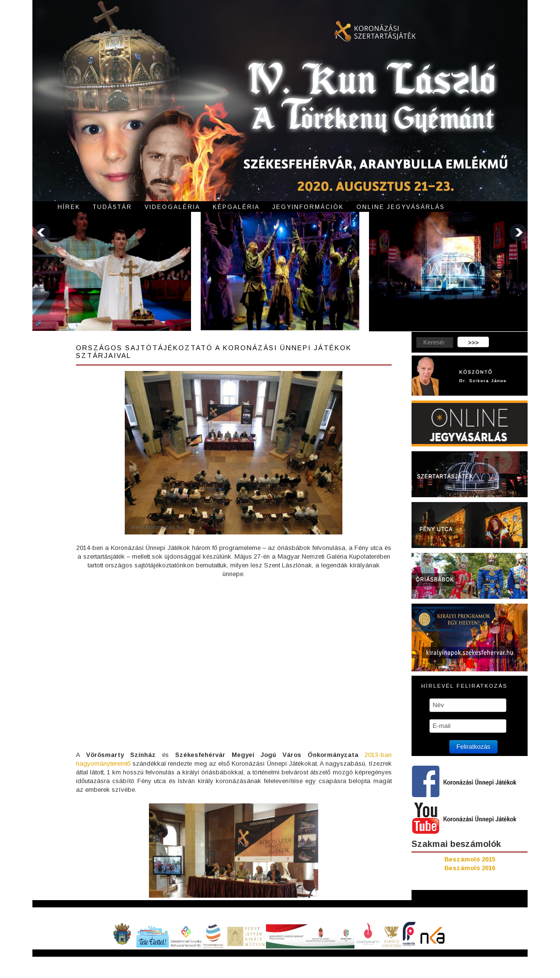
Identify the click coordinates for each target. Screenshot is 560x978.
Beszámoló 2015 (470, 859)
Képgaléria (236, 207)
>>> (473, 343)
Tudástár (112, 207)
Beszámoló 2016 (470, 868)
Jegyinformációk (308, 207)
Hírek (69, 207)
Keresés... (412, 337)
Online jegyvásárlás (401, 207)
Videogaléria (172, 207)
